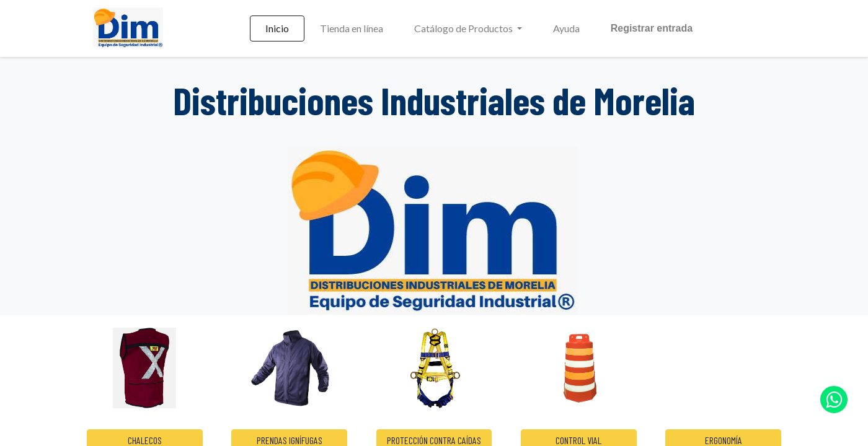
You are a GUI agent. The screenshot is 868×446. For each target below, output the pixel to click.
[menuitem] (277, 28)
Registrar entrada (652, 28)
